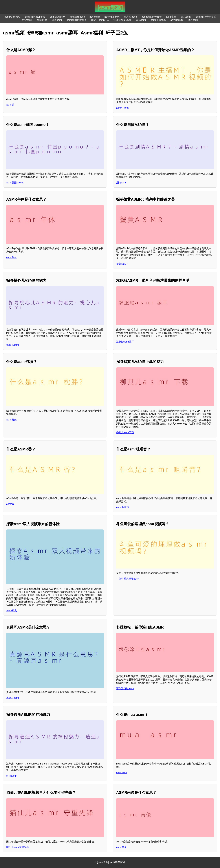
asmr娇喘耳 (177, 20)
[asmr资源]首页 (12, 17)
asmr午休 (11, 257)
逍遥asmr (11, 776)
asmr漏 (10, 105)
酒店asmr (193, 20)
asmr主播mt (123, 108)
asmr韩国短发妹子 (77, 20)
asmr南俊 (121, 847)
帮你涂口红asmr (125, 688)
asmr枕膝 (11, 420)
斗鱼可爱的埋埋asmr (128, 579)
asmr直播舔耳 (158, 20)
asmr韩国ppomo (15, 183)
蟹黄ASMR (122, 264)
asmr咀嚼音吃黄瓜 (206, 17)
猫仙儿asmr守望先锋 (18, 847)
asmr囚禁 (42, 20)
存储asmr (141, 20)
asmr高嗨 (171, 17)
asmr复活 (95, 17)
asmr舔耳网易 (57, 17)
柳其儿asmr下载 (125, 432)
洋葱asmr (57, 20)
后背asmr (27, 20)
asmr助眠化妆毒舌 (152, 17)
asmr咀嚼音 (123, 507)
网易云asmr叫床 (100, 20)
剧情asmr (121, 183)
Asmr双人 (12, 611)
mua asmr (122, 772)
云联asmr (186, 17)
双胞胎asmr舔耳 (125, 342)
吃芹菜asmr (131, 17)
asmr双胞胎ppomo (35, 17)
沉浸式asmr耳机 (122, 20)
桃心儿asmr (13, 345)
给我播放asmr (77, 17)
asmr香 (10, 504)
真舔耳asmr (13, 698)
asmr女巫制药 (112, 17)
